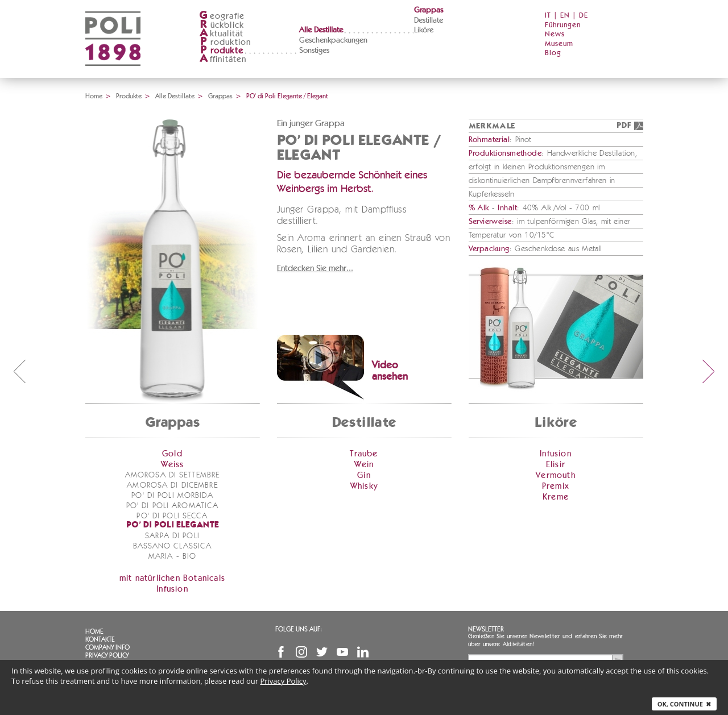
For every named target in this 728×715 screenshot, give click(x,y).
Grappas (429, 10)
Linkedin (363, 652)
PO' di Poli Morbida (172, 496)
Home (94, 96)
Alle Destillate (321, 30)
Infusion (172, 589)
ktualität (222, 34)
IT (548, 16)
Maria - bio (172, 556)
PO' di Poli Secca (172, 516)
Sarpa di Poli (172, 536)
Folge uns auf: (299, 629)
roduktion (225, 42)
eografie (222, 16)
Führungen (563, 25)
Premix (556, 486)
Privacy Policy (107, 655)
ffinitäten (223, 59)
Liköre (424, 30)
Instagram (301, 652)
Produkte (129, 96)
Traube (364, 454)
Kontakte (100, 639)
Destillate (429, 20)
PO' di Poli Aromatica (173, 506)
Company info (107, 647)
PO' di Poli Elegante (173, 525)
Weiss (173, 465)
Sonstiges (314, 51)
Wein (364, 465)
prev (19, 371)
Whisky (364, 486)
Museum (559, 44)
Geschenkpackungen (333, 40)
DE (584, 16)
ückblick (222, 25)
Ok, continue (684, 704)
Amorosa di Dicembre (172, 485)
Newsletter (486, 629)
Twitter (322, 652)
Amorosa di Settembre (172, 475)
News (555, 34)
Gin (364, 475)
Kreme (556, 497)
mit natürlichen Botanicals (172, 578)
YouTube (342, 652)
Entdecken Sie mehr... (315, 269)
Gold (172, 454)
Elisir (556, 465)
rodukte (221, 51)
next (709, 371)
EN (565, 16)
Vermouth (556, 475)
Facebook (281, 652)
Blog (553, 53)
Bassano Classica (173, 546)
